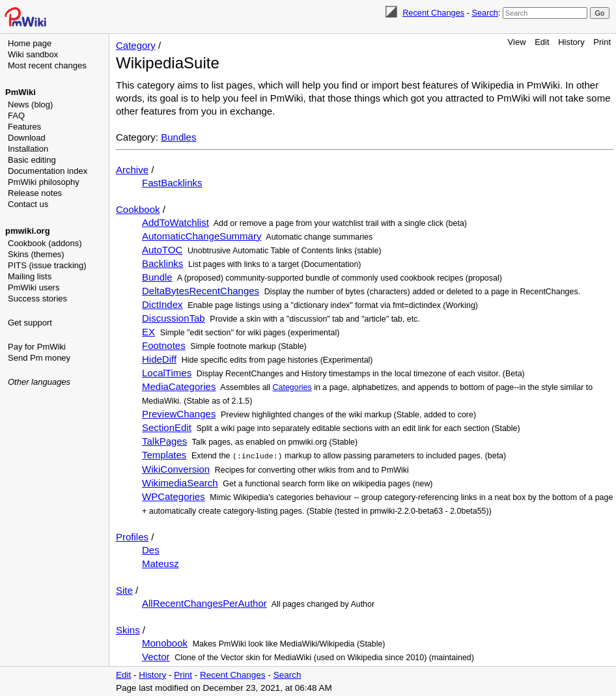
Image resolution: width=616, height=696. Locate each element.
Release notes (35, 193)
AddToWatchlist (175, 222)
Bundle (157, 277)
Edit (542, 42)
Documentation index (48, 171)
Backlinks (162, 263)
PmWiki (21, 92)
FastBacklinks (172, 183)
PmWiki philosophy (44, 182)
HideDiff (159, 359)
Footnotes (164, 345)
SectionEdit (167, 427)
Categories (292, 387)
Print (602, 42)
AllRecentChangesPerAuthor (204, 603)
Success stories (37, 299)
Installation (28, 149)
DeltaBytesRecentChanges (201, 291)
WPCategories (174, 496)
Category (136, 45)
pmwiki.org (28, 231)
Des (151, 549)
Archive (132, 170)
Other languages (39, 382)
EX (148, 332)
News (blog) (30, 104)
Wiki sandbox (33, 54)
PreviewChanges (179, 414)
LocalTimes (167, 373)
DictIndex (162, 304)
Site (124, 590)
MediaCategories (179, 386)
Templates (164, 455)
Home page (30, 43)
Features (24, 127)
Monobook (165, 642)
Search (484, 13)
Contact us (28, 204)
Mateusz (161, 563)
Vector (156, 656)
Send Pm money (39, 358)
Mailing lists (30, 276)
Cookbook (138, 209)
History (571, 42)
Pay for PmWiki (37, 347)
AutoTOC (162, 250)
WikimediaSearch (180, 482)
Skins (128, 629)
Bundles (178, 137)
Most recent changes (47, 65)
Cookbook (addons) (45, 243)
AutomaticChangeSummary (202, 236)
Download (27, 138)
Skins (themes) (36, 254)
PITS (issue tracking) (47, 265)
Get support (30, 323)
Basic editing (32, 160)
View (517, 42)
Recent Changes (433, 13)
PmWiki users (34, 287)
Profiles (132, 536)
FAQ (16, 116)
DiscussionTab (174, 318)
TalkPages (164, 441)
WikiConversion (176, 468)
